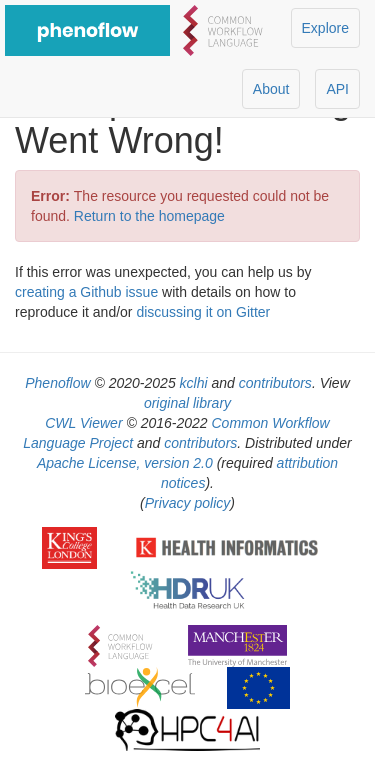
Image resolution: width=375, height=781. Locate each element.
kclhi (194, 383)
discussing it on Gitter (203, 312)
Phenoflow (57, 383)
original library (187, 403)
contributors (275, 383)
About (271, 89)
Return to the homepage (149, 216)
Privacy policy (188, 503)
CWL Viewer (83, 423)
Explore (325, 28)
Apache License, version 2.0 (125, 463)
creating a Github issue (86, 292)
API (337, 89)
